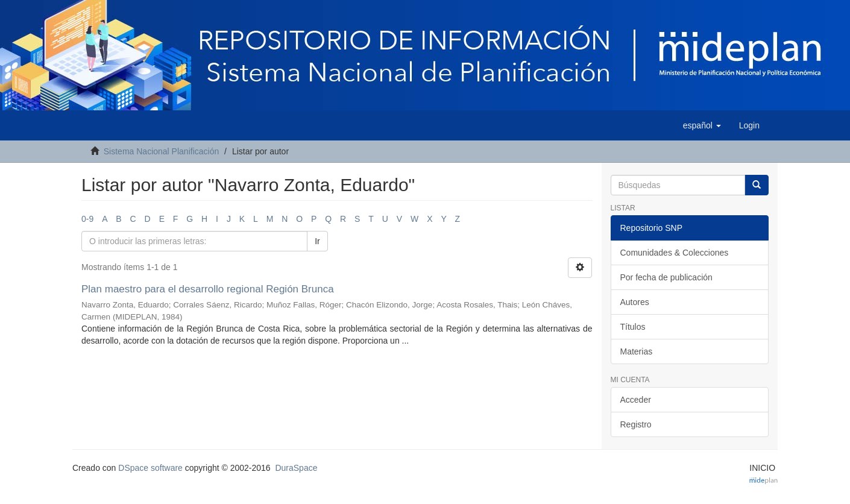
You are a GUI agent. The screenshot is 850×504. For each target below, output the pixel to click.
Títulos (633, 327)
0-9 (87, 219)
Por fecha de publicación (666, 277)
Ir (317, 241)
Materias (637, 351)
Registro (636, 424)
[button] (702, 125)
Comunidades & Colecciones (675, 253)
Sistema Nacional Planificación (161, 151)
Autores (635, 302)
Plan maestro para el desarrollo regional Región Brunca (208, 289)
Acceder (636, 400)
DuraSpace (296, 468)
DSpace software (150, 468)
